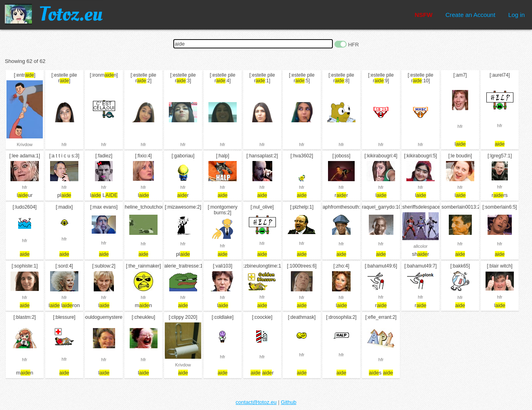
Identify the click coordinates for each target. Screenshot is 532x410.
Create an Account (470, 15)
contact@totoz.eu (256, 402)
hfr (64, 144)
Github (288, 402)
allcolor (421, 246)
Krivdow (24, 144)
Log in (516, 15)
